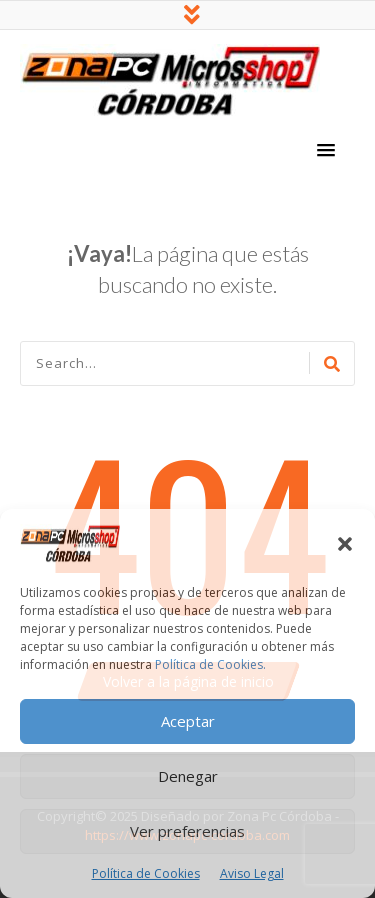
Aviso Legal (252, 873)
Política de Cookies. (210, 664)
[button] (345, 544)
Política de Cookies (146, 873)
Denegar (188, 776)
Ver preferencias (187, 831)
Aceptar (188, 721)
